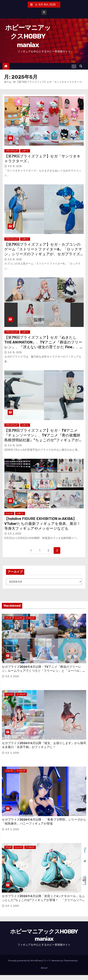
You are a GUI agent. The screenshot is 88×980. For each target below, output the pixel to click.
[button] (82, 66)
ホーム (8, 82)
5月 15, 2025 (15, 166)
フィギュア (30, 618)
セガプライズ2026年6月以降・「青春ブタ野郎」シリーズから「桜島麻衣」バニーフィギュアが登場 (44, 822)
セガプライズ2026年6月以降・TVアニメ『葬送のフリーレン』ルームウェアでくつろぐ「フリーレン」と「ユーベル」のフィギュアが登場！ (44, 671)
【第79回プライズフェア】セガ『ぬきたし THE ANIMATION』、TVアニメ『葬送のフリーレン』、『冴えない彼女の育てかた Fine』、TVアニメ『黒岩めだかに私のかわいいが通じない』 (43, 347)
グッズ (8, 618)
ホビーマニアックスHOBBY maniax (28, 36)
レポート (25, 151)
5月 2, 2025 (15, 534)
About (44, 968)
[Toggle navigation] (74, 66)
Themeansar (71, 961)
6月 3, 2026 (12, 676)
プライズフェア (12, 151)
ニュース (9, 513)
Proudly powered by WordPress (26, 961)
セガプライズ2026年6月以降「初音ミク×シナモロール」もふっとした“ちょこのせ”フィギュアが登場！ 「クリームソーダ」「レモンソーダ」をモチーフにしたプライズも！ (43, 900)
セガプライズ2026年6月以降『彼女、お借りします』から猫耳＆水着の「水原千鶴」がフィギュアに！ (44, 745)
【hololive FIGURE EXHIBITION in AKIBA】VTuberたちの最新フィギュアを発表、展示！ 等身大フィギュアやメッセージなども (44, 524)
